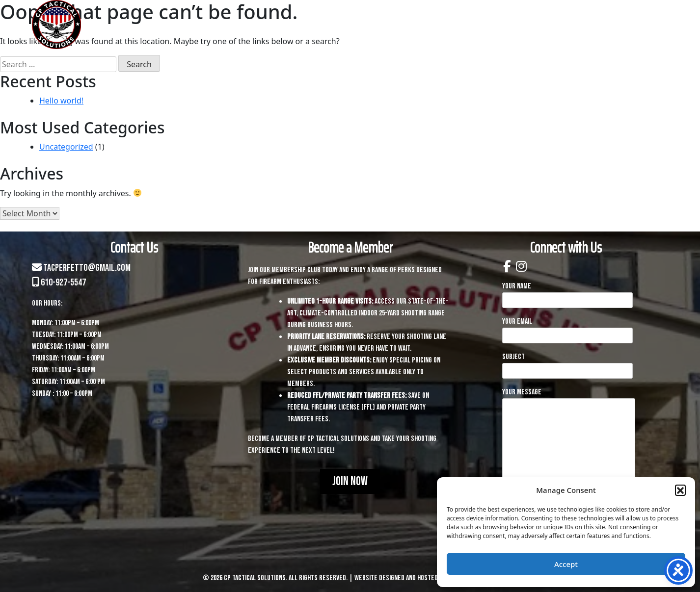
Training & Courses (456, 25)
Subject (567, 364)
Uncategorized (66, 147)
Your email (567, 328)
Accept (566, 564)
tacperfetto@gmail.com (81, 268)
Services (361, 25)
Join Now (350, 481)
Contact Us (633, 25)
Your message (569, 455)
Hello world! (61, 101)
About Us (299, 25)
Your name (567, 293)
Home (248, 25)
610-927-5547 (59, 283)
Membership (558, 25)
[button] (680, 490)
